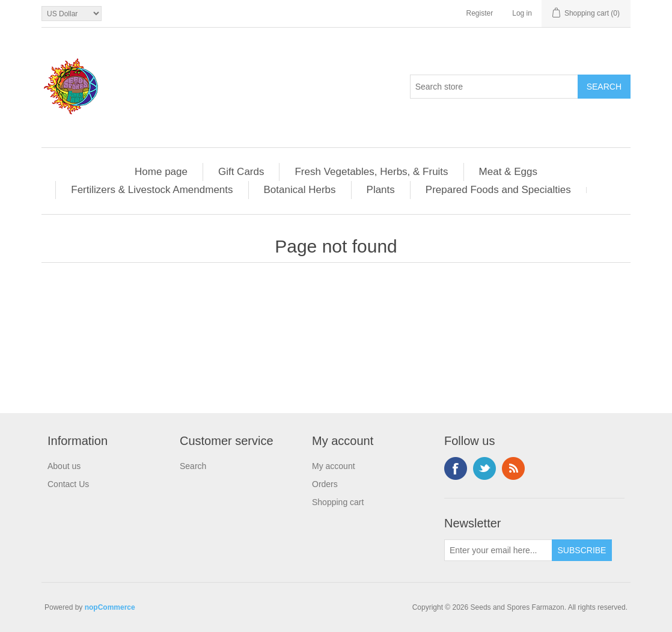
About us (64, 466)
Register (480, 13)
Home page (161, 172)
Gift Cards (241, 172)
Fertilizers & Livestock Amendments (152, 190)
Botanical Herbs (300, 190)
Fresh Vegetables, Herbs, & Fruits (371, 172)
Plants (381, 190)
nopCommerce (110, 607)
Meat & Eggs (508, 172)
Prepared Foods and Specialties (498, 190)
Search (193, 466)
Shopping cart (338, 502)
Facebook (456, 468)
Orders (325, 484)
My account (334, 466)
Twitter (484, 468)
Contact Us (68, 484)
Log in (522, 13)
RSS (513, 468)
